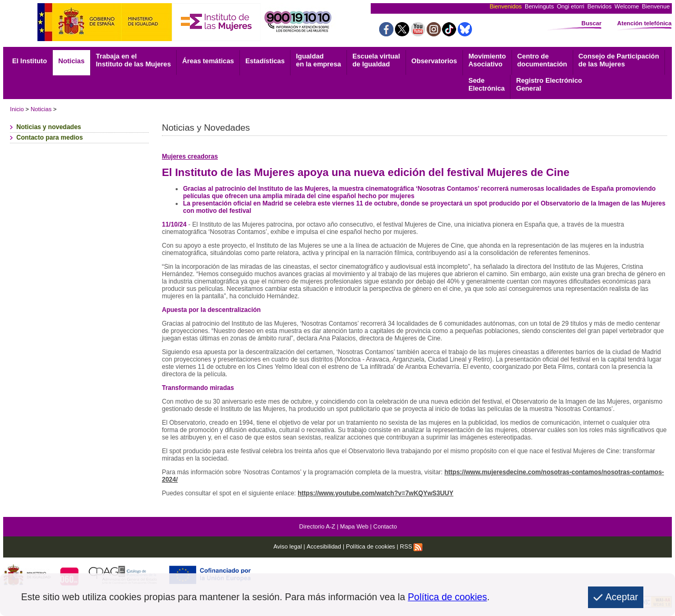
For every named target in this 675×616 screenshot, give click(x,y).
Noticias (72, 61)
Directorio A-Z (317, 526)
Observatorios (434, 61)
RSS (411, 546)
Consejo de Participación (619, 60)
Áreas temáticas (208, 61)
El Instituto (30, 61)
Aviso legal (287, 546)
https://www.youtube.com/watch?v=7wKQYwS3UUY (376, 493)
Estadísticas (265, 61)
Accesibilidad (324, 546)
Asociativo (487, 60)
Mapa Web (354, 526)
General (549, 84)
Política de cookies (370, 546)
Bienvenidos (505, 6)
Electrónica (486, 84)
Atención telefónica (644, 23)
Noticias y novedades (49, 127)
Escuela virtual (376, 60)
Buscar (592, 23)
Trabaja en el (133, 60)
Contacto (385, 526)
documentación (542, 60)
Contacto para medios (50, 138)
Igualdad (318, 60)
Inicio (17, 109)
